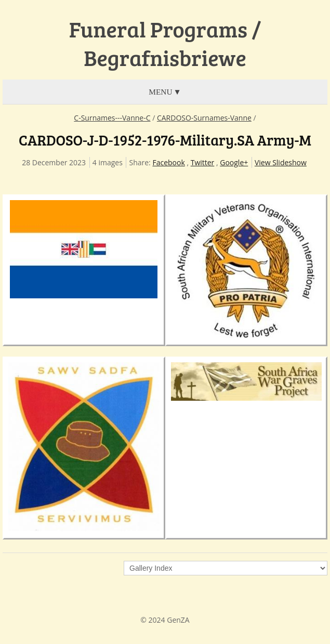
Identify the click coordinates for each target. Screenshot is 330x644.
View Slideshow (281, 162)
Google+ (234, 162)
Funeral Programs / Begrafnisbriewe (165, 43)
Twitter (203, 162)
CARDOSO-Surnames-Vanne (204, 118)
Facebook (168, 162)
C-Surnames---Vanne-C (112, 118)
